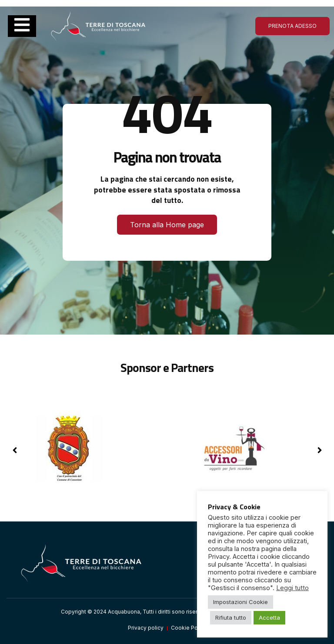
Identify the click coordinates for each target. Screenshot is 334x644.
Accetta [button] (269, 617)
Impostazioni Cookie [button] (240, 602)
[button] (319, 450)
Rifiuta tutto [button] (231, 617)
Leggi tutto (292, 588)
